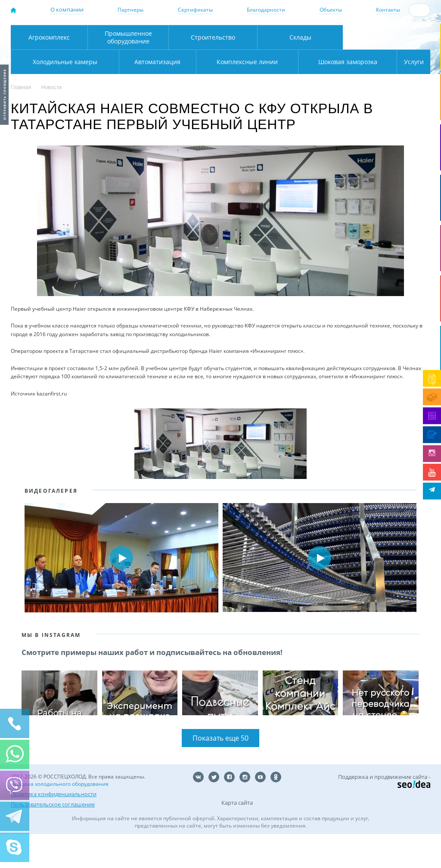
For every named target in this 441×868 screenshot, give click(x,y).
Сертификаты (195, 10)
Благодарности (266, 10)
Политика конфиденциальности (54, 828)
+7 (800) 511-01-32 (390, 36)
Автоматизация (63, 96)
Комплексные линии (184, 96)
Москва (133, 35)
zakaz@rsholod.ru (395, 43)
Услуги (408, 96)
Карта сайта (237, 837)
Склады (300, 71)
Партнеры (130, 10)
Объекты (331, 10)
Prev (22, 592)
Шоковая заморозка (319, 96)
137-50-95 (390, 29)
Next (419, 592)
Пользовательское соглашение (53, 838)
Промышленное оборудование (128, 71)
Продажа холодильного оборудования (60, 818)
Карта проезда (151, 53)
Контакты (388, 10)
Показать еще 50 (220, 772)
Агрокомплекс (49, 71)
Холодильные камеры (387, 71)
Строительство (213, 71)
